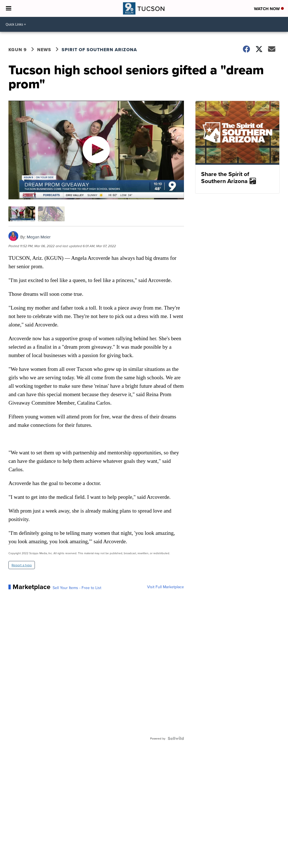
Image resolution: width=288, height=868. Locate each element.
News (44, 50)
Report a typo (22, 565)
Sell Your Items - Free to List (77, 588)
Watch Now (269, 9)
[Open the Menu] (9, 8)
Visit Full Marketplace (166, 587)
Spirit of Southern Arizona (99, 50)
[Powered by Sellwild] (176, 738)
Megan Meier (39, 237)
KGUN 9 (18, 50)
